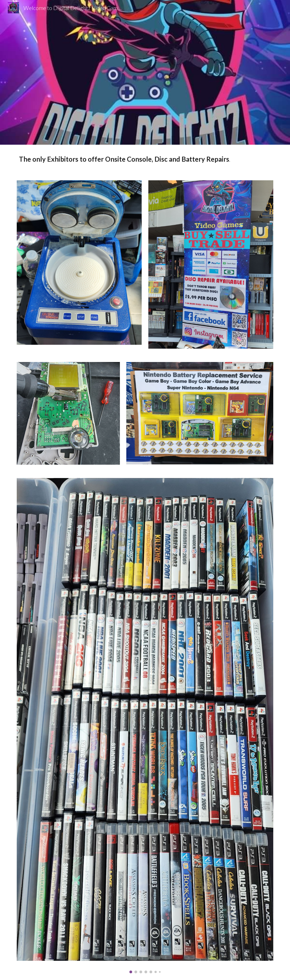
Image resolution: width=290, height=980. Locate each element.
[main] (145, 159)
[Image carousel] (145, 726)
